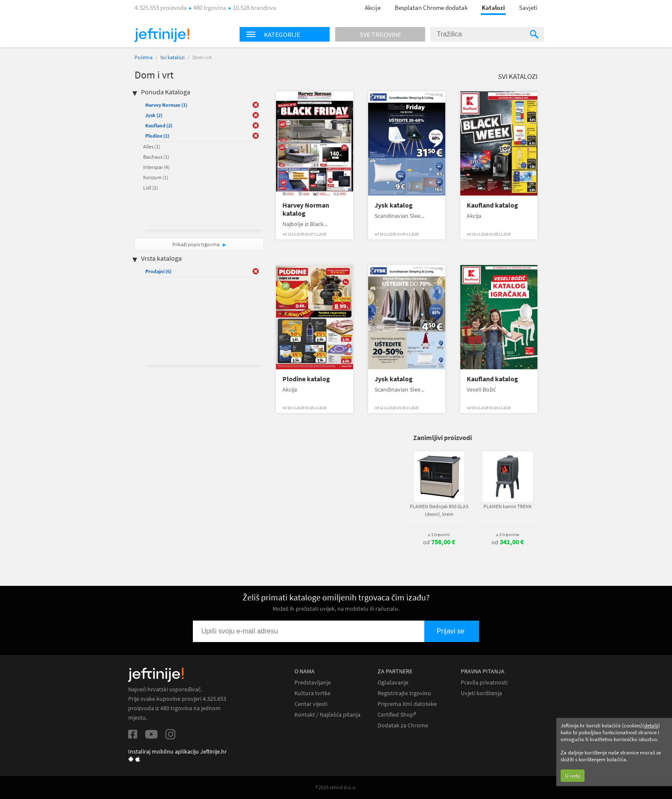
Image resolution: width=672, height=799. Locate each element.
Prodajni (158, 271)
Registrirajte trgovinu (404, 693)
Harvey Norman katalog (306, 209)
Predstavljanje (313, 683)
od (439, 542)
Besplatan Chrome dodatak (431, 8)
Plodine (157, 136)
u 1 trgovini (439, 534)
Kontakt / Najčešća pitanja (327, 715)
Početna (144, 57)
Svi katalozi (172, 57)
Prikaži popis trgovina (196, 244)
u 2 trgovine (507, 534)
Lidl (151, 188)
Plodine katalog (306, 379)
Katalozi (493, 8)
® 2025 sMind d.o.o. (336, 787)
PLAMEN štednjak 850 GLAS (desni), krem (439, 510)
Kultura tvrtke (312, 693)
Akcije (373, 8)
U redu (573, 776)
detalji (651, 725)
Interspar (156, 167)
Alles (152, 146)
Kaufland (159, 125)
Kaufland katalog (492, 205)
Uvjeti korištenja (481, 693)
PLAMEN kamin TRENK (508, 506)
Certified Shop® (397, 715)
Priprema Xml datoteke (407, 704)
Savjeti (528, 8)
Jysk (154, 115)
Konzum (156, 177)
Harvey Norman (166, 105)
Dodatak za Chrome (403, 725)
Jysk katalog (394, 205)
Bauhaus (156, 157)
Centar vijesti (311, 704)
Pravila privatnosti (484, 683)
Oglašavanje (393, 683)
